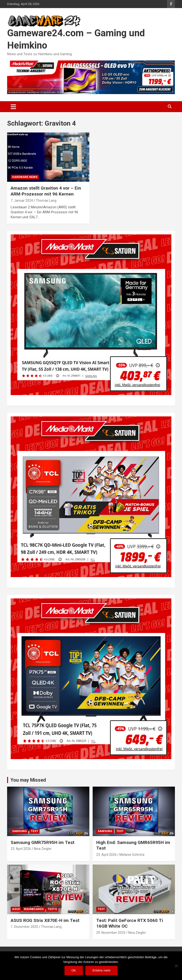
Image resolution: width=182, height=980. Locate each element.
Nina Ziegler (43, 849)
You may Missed (28, 780)
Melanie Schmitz (132, 855)
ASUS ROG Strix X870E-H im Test (45, 920)
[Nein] (176, 966)
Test (34, 831)
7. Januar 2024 (22, 201)
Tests (52, 909)
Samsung (19, 831)
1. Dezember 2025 (24, 927)
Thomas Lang (46, 201)
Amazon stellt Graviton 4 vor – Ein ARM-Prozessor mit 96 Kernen (46, 191)
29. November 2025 (111, 933)
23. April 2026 (21, 849)
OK (74, 970)
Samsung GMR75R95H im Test (43, 842)
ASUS (16, 909)
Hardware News (25, 177)
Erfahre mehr (101, 970)
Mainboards (34, 909)
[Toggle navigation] (13, 107)
